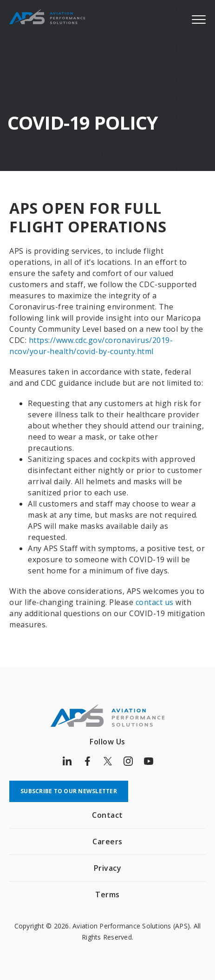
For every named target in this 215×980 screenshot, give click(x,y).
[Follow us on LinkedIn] (67, 761)
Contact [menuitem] (107, 815)
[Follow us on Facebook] (87, 761)
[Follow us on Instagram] (128, 761)
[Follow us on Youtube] (149, 761)
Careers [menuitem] (107, 842)
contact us (155, 602)
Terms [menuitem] (107, 894)
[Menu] (199, 19)
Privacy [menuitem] (108, 868)
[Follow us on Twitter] (108, 761)
